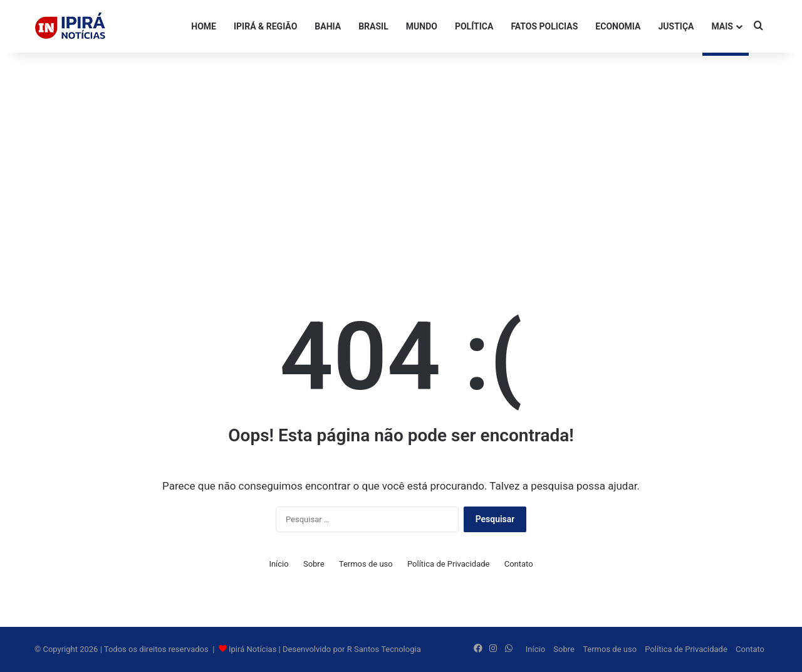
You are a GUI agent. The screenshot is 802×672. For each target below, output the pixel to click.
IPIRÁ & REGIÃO (265, 26)
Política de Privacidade (449, 564)
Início (279, 564)
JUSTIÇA (676, 26)
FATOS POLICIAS (544, 26)
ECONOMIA (618, 26)
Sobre (314, 564)
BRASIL (373, 26)
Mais (722, 26)
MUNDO (422, 26)
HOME (204, 26)
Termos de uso (366, 564)
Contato (519, 564)
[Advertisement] (401, 153)
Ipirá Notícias (254, 649)
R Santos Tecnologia (384, 649)
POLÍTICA (474, 26)
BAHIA (328, 26)
